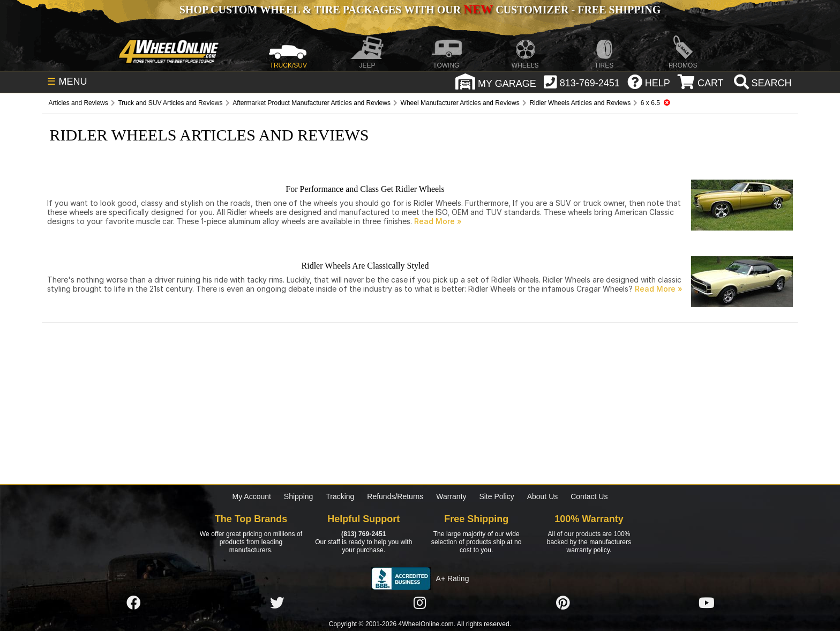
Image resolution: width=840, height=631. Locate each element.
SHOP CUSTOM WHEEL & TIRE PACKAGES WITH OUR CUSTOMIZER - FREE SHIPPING (420, 10)
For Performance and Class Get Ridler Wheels (365, 189)
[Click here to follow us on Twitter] (277, 603)
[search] (762, 83)
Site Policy (496, 496)
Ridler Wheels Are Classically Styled (365, 266)
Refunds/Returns (395, 496)
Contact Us (589, 496)
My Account (252, 496)
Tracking (340, 496)
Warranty (451, 496)
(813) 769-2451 (363, 534)
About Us (543, 496)
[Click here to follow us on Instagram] (420, 603)
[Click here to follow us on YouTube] (707, 603)
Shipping (299, 496)
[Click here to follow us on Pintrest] (563, 603)
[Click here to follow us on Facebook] (133, 603)
